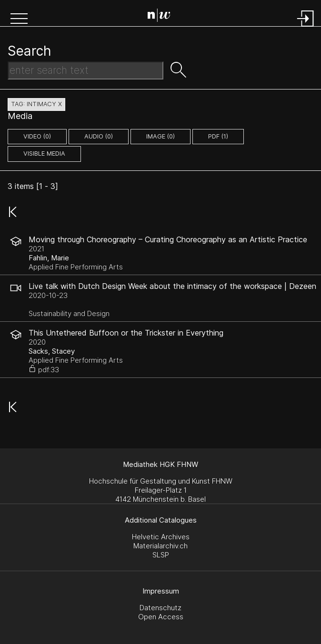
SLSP (161, 555)
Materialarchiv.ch (160, 546)
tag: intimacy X (36, 104)
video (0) (37, 136)
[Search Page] (163, 17)
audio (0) (99, 136)
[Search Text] (85, 70)
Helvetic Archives (161, 537)
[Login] (306, 27)
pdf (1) (218, 136)
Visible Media (44, 154)
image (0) (160, 136)
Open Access (161, 617)
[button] (19, 20)
